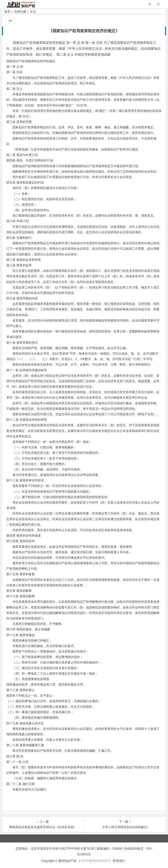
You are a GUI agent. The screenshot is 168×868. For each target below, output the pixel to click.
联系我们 (119, 861)
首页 (7, 12)
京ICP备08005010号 (95, 861)
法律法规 (20, 12)
